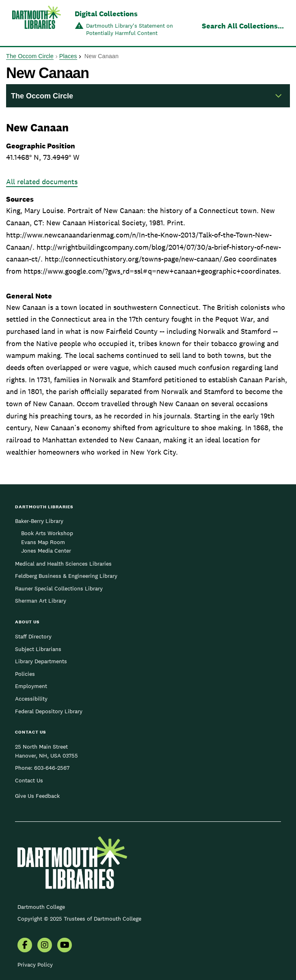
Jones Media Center (46, 551)
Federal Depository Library (49, 711)
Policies (25, 674)
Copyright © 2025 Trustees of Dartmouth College (79, 919)
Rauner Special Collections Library (59, 588)
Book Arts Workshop (47, 533)
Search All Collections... (243, 26)
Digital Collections (106, 14)
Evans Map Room (43, 542)
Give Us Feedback (37, 796)
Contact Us (29, 780)
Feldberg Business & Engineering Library (66, 576)
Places (68, 56)
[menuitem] (25, 946)
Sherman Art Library (41, 601)
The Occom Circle (30, 56)
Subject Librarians (38, 649)
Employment (31, 686)
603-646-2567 (52, 768)
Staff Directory (33, 636)
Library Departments (41, 661)
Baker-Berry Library (39, 521)
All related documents (42, 182)
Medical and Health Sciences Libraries (63, 564)
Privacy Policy (35, 965)
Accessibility (31, 699)
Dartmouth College (41, 907)
